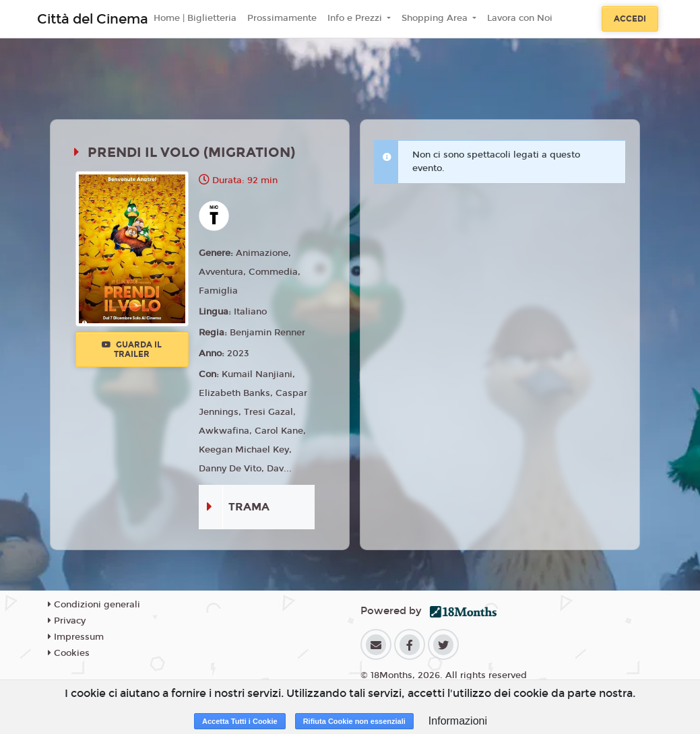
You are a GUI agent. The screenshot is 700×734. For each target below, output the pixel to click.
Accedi (630, 19)
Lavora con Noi (520, 18)
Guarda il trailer (132, 349)
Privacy (67, 621)
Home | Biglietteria (195, 18)
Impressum (76, 637)
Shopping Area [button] (436, 18)
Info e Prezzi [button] (356, 18)
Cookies (69, 653)
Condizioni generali (94, 605)
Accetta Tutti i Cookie (240, 721)
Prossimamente (282, 18)
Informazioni (458, 721)
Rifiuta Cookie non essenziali (354, 721)
